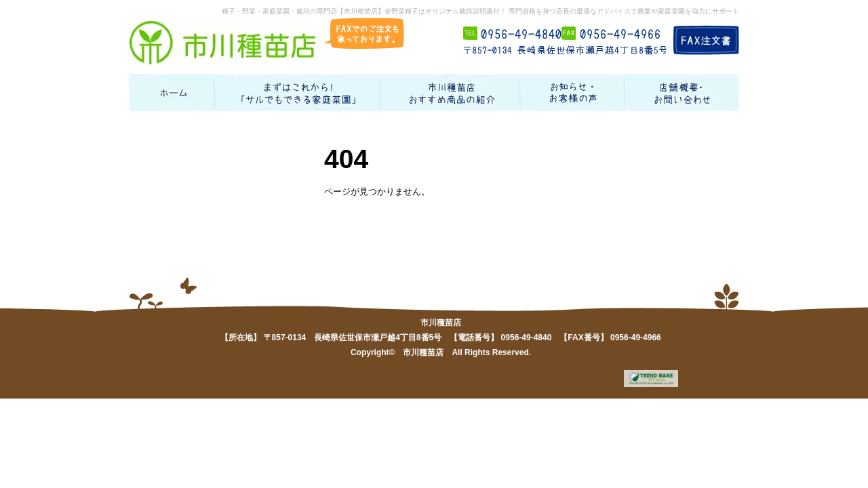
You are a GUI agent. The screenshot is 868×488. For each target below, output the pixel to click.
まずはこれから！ (298, 93)
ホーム (172, 93)
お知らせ (573, 93)
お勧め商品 (451, 93)
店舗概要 (682, 93)
